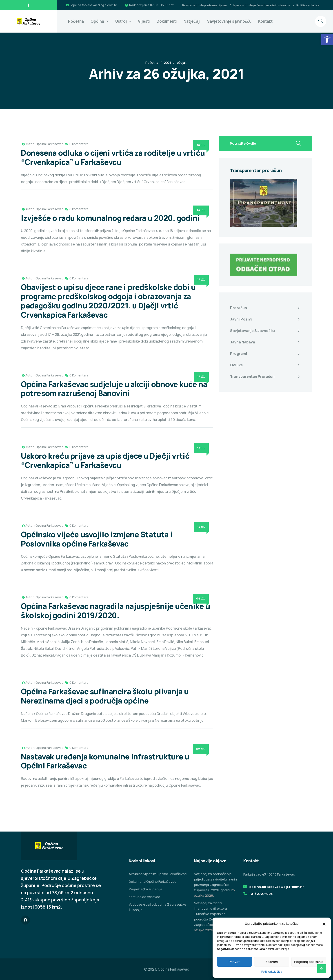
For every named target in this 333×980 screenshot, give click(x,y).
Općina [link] (97, 21)
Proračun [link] (239, 308)
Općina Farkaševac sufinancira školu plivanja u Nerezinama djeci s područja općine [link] (105, 696)
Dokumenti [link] (167, 21)
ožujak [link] (182, 63)
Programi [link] (239, 354)
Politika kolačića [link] (272, 972)
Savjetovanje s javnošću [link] (229, 21)
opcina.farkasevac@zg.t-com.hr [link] (94, 5)
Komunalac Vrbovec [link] (144, 897)
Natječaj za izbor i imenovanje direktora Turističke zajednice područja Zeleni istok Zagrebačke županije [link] (211, 914)
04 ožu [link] (201, 598)
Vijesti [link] (144, 21)
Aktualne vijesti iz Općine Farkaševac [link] (158, 874)
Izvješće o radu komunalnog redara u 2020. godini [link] (110, 218)
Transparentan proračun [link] (252, 376)
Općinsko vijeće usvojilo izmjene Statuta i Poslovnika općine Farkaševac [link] (97, 539)
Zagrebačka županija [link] (145, 889)
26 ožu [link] (201, 145)
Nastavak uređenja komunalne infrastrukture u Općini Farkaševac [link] (105, 761)
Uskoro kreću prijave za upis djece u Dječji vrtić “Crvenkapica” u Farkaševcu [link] (105, 460)
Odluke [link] (236, 365)
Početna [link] (76, 21)
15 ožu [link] (201, 448)
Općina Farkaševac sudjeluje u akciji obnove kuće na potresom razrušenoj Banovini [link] (114, 389)
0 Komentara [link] (79, 144)
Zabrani (272, 962)
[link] (327, 40)
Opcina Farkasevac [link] (49, 144)
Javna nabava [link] (243, 342)
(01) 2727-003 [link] (261, 894)
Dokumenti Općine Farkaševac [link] (153, 882)
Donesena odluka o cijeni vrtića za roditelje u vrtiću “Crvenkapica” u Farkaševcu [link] (113, 157)
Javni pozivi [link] (241, 319)
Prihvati (235, 962)
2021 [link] (168, 63)
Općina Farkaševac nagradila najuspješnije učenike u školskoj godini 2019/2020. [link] (115, 611)
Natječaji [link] (192, 21)
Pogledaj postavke (309, 962)
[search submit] (298, 144)
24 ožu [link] (201, 210)
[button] (324, 924)
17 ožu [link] (201, 280)
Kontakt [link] (265, 21)
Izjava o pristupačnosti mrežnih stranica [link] (262, 5)
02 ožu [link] (201, 749)
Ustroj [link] (121, 21)
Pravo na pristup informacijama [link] (204, 5)
